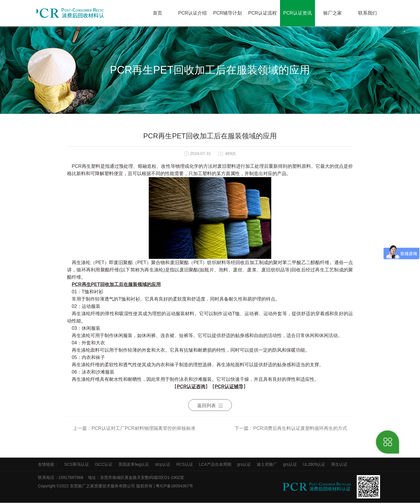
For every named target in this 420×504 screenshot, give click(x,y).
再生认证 (339, 465)
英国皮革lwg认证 (134, 465)
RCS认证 (185, 465)
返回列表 (210, 408)
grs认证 (244, 465)
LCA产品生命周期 (215, 465)
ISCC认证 (104, 465)
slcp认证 (163, 465)
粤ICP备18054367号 (175, 487)
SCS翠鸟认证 (77, 465)
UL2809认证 (314, 465)
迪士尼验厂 (267, 465)
